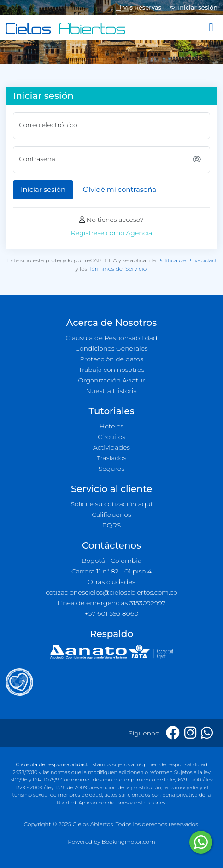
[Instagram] (190, 733)
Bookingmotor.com (129, 842)
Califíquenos (111, 515)
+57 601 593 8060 (112, 613)
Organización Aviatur (111, 380)
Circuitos (111, 437)
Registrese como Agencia (111, 233)
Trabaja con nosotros (112, 370)
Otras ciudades (111, 582)
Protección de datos (111, 359)
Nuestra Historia (111, 391)
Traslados (111, 458)
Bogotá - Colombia (111, 561)
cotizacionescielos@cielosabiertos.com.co (111, 592)
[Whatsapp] (207, 733)
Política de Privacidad (187, 260)
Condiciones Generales (111, 348)
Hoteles (111, 426)
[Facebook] (173, 733)
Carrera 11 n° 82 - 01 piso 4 (111, 571)
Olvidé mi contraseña (120, 189)
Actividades (111, 447)
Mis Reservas (138, 7)
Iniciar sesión (194, 7)
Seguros (112, 469)
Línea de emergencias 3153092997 (111, 603)
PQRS (111, 525)
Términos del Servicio (118, 269)
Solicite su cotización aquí (112, 504)
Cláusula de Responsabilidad (112, 338)
